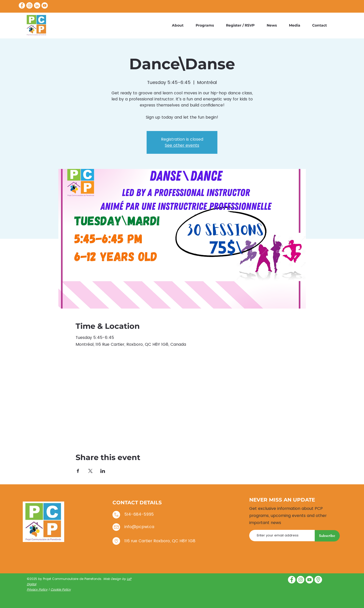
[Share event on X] (90, 471)
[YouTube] (45, 5)
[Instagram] (29, 5)
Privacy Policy (37, 589)
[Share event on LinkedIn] (103, 471)
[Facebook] (22, 5)
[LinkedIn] (37, 5)
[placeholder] (318, 580)
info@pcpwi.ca (139, 527)
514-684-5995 (139, 514)
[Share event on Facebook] (78, 471)
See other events (182, 145)
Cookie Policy (61, 589)
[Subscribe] (327, 536)
